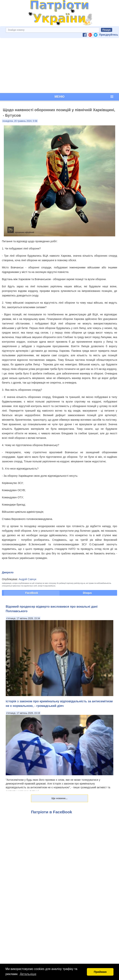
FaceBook (32, 593)
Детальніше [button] (28, 974)
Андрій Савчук (27, 579)
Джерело (8, 572)
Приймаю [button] (100, 972)
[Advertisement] (59, 66)
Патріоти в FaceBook (52, 812)
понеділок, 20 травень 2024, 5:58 (20, 121)
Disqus (87, 593)
